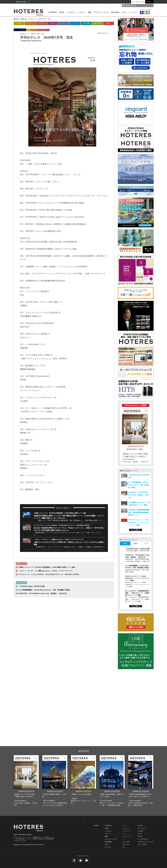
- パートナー (108, 847)
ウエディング (127, 831)
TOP (17, 19)
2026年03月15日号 (26, 791)
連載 (90, 12)
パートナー (133, 12)
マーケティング (64, 23)
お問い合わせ (142, 828)
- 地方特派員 (108, 842)
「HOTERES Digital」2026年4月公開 (31, 586)
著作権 (140, 834)
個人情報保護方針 (143, 839)
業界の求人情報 (21, 2)
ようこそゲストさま (138, 2)
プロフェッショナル (101, 12)
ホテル (124, 12)
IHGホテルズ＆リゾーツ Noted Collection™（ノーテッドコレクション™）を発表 (139, 522)
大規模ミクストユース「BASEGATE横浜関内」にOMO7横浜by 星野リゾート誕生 (60, 513)
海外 (109, 23)
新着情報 (140, 826)
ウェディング (41, 23)
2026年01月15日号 (83, 791)
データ (53, 23)
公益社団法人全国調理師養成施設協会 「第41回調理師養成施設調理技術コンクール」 (139, 512)
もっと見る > (136, 530)
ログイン (149, 2)
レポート (82, 12)
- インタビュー (108, 831)
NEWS (62, 12)
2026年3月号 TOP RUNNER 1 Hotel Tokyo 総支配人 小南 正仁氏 (43, 593)
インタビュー (72, 12)
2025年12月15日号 (112, 791)
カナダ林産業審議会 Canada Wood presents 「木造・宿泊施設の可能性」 (45, 590)
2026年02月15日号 (55, 791)
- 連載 (106, 836)
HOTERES (53, 12)
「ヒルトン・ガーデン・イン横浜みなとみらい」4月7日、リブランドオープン (59, 540)
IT (75, 23)
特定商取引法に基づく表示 (146, 842)
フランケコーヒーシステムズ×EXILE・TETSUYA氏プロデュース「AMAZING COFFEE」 (62, 525)
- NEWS (106, 828)
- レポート (107, 834)
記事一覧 (24, 19)
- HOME (96, 826)
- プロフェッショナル (110, 839)
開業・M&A (97, 23)
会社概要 (140, 831)
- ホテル (106, 844)
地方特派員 (115, 12)
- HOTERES (108, 826)
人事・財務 (86, 23)
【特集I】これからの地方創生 (81, 794)
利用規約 (140, 836)
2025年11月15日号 (141, 791)
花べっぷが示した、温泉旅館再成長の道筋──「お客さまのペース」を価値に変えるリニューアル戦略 (138, 593)
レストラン (30, 23)
